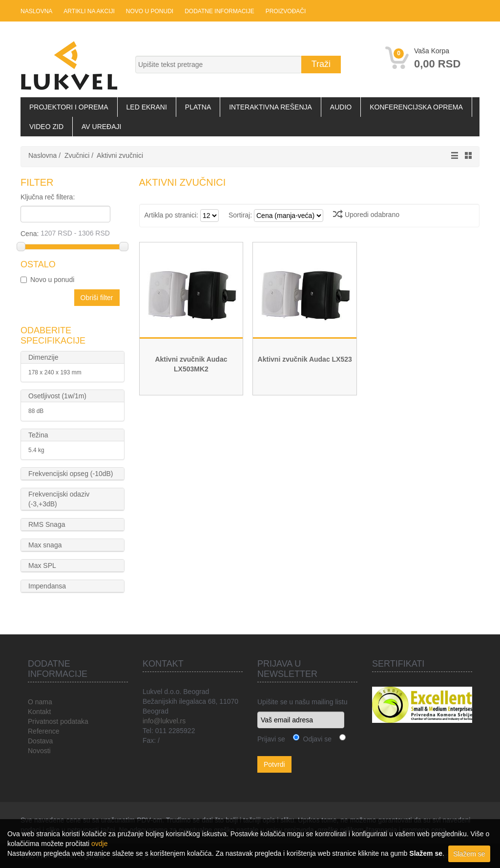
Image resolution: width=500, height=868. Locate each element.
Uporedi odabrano (366, 215)
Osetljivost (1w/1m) (57, 396)
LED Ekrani (147, 107)
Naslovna (36, 11)
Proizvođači (286, 11)
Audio (341, 107)
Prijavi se (271, 739)
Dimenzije (43, 357)
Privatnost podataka (58, 721)
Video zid (46, 127)
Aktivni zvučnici (120, 155)
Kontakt (39, 712)
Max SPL (42, 565)
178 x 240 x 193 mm (55, 372)
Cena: (72, 233)
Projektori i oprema (69, 107)
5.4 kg (36, 450)
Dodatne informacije (219, 11)
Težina (38, 435)
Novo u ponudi (150, 11)
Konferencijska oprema (416, 107)
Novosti (39, 751)
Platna (198, 107)
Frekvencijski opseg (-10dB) (71, 474)
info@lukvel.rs (164, 721)
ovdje (99, 844)
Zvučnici (77, 155)
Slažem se (469, 854)
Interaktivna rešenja (271, 107)
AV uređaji (101, 127)
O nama (40, 702)
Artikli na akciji (89, 11)
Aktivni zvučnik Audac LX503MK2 (191, 364)
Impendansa (47, 586)
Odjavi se (315, 739)
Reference (44, 731)
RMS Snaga (47, 524)
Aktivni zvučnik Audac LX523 (305, 359)
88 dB (36, 411)
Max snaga (45, 545)
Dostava (40, 741)
